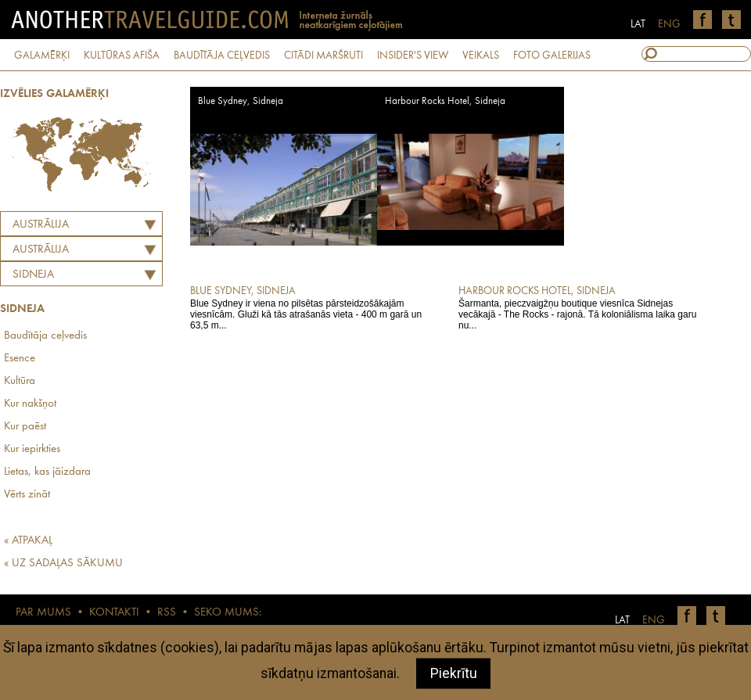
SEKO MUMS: (228, 613)
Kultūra (20, 381)
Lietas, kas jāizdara (47, 472)
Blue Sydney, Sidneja (241, 101)
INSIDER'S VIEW (413, 56)
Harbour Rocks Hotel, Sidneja (445, 101)
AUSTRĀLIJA (41, 250)
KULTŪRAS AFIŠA (122, 56)
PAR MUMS (43, 613)
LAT (638, 24)
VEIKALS (481, 56)
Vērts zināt (27, 495)
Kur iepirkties (32, 449)
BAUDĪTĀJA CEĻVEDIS (222, 56)
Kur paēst (25, 427)
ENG (669, 24)
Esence (20, 359)
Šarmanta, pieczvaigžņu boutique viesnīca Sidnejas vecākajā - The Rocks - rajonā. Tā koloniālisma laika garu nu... (582, 307)
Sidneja (33, 275)
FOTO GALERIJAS (552, 56)
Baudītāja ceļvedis (45, 336)
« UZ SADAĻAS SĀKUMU (63, 564)
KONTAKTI (114, 613)
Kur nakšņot (30, 404)
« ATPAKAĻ (28, 541)
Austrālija (41, 225)
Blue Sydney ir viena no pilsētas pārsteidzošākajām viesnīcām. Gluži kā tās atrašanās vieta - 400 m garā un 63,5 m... (313, 307)
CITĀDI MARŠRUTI (323, 56)
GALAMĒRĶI (42, 56)
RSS (167, 613)
